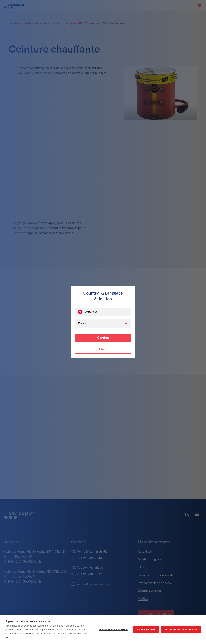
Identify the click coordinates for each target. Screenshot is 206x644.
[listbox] (103, 312)
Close (103, 349)
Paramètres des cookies (113, 629)
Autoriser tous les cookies (181, 629)
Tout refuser (146, 629)
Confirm (103, 338)
